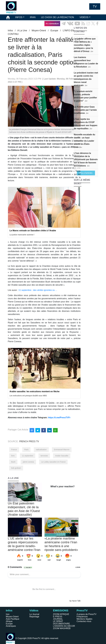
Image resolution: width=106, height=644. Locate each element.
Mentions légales (85, 619)
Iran (8, 614)
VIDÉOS (84, 17)
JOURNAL (58, 619)
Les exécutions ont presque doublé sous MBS (28, 396)
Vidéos (34, 610)
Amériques (11, 626)
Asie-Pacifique (13, 619)
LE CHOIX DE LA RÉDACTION (57, 17)
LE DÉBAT (58, 621)
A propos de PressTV (87, 614)
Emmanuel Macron (62, 450)
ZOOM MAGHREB (62, 628)
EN (91, 29)
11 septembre (28, 456)
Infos (9, 610)
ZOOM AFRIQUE (61, 614)
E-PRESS (58, 617)
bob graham (16, 468)
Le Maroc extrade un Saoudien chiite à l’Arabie (33, 231)
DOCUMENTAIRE (62, 624)
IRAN (33, 17)
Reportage (34, 617)
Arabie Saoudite (62, 456)
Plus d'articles (86, 173)
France (14, 450)
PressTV (82, 610)
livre (13, 456)
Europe (9, 624)
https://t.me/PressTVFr (59, 418)
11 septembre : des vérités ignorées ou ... (38, 290)
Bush (13, 462)
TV (95, 6)
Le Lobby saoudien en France (53, 462)
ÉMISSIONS (13, 23)
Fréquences (82, 617)
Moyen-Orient (12, 617)
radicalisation (41, 450)
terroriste (44, 456)
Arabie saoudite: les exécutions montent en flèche (35, 391)
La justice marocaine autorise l (22, 235)
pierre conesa (28, 462)
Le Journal (34, 614)
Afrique (9, 621)
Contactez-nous (84, 621)
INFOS (19, 17)
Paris (26, 450)
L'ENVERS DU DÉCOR (64, 626)
